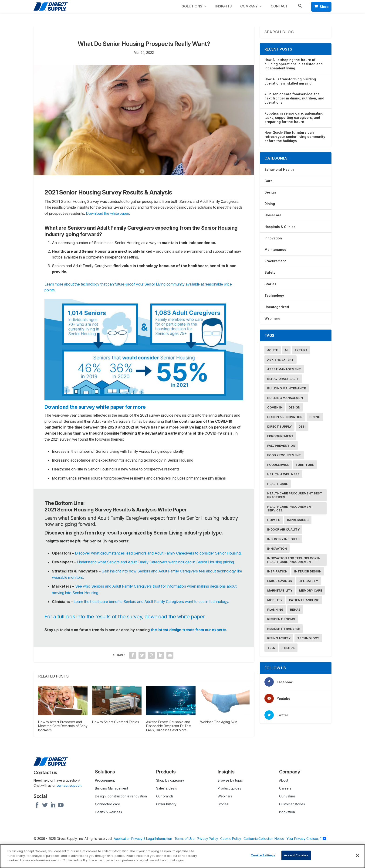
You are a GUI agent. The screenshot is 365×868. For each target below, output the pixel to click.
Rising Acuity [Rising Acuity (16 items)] (279, 638)
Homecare (273, 215)
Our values (287, 796)
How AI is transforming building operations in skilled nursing (290, 81)
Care (269, 181)
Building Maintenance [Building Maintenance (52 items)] (287, 388)
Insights (224, 6)
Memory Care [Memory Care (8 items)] (311, 590)
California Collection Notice (264, 839)
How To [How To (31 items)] (274, 520)
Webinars (272, 318)
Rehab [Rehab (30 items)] (295, 609)
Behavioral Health (279, 169)
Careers (285, 788)
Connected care (108, 804)
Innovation (273, 238)
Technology (274, 295)
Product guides (229, 788)
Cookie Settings (263, 856)
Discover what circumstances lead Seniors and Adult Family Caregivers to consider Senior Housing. (158, 553)
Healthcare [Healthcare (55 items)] (278, 484)
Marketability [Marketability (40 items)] (280, 590)
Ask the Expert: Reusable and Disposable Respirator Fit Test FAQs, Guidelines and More (169, 726)
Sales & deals (167, 788)
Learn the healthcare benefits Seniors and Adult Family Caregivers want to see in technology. (152, 602)
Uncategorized (277, 307)
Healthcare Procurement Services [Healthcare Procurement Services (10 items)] (290, 508)
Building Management (112, 788)
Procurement (275, 261)
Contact (279, 6)
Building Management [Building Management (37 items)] (286, 398)
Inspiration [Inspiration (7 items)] (277, 571)
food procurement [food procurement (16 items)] (284, 455)
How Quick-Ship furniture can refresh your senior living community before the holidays (295, 137)
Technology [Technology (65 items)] (308, 638)
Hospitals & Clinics (280, 227)
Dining (270, 204)
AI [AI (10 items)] (286, 350)
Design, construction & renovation (121, 796)
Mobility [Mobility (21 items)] (275, 600)
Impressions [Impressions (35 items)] (298, 520)
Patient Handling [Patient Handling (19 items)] (304, 600)
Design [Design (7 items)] (294, 407)
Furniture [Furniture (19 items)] (305, 465)
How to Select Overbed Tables (116, 722)
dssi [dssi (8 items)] (302, 426)
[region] (182, 856)
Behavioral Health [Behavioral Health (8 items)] (283, 379)
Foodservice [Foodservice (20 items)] (278, 465)
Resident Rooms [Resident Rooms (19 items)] (281, 619)
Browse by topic (230, 780)
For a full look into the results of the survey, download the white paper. (126, 616)
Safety (270, 272)
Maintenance (275, 250)
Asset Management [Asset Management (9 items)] (284, 369)
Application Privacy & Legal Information (143, 839)
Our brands (165, 796)
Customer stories (292, 804)
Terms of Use (184, 839)
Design (270, 192)
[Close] (358, 856)
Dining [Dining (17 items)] (315, 417)
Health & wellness (108, 812)
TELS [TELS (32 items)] (271, 648)
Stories (270, 284)
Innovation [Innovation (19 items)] (277, 548)
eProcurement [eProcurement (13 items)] (280, 436)
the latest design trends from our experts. (189, 630)
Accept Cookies (296, 856)
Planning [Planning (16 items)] (275, 609)
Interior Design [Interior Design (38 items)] (308, 571)
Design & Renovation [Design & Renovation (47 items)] (285, 417)
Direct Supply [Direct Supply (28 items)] (279, 426)
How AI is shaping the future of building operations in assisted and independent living (294, 64)
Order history (166, 804)
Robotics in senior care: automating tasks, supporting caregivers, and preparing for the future (294, 117)
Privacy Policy (208, 839)
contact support (69, 785)
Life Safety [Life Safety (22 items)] (308, 581)
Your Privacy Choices (307, 839)
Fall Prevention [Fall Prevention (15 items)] (281, 446)
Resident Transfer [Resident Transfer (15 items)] (284, 629)
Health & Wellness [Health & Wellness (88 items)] (283, 474)
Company (249, 6)
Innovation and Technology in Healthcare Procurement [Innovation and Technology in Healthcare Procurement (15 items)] (294, 560)
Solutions (192, 6)
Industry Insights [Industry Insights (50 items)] (283, 539)
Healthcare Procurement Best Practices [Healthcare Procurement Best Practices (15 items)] (295, 495)
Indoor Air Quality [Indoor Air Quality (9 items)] (283, 529)
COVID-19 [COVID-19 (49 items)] (275, 407)
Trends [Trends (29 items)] (288, 648)
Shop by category (170, 780)
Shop (321, 7)
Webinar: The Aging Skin (219, 722)
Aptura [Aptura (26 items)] (301, 350)
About (284, 780)
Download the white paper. (108, 213)
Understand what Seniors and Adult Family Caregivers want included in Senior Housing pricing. (156, 562)
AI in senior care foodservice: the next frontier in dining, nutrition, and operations (294, 98)
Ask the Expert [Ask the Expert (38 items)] (281, 360)
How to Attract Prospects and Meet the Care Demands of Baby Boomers (63, 726)
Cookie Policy (231, 839)
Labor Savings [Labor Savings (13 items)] (280, 581)
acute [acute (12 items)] (273, 350)
